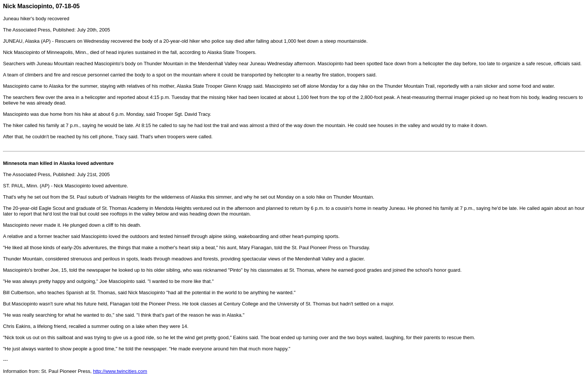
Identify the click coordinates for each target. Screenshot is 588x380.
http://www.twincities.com (120, 371)
